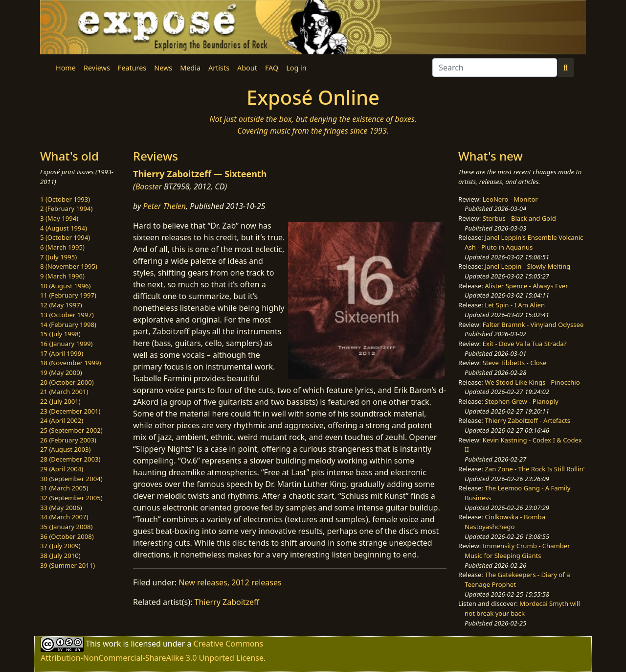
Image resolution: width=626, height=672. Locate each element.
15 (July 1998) (60, 334)
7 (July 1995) (58, 257)
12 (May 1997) (61, 305)
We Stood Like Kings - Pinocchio (532, 382)
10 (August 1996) (65, 286)
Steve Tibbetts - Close (515, 363)
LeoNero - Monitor (510, 199)
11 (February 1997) (68, 295)
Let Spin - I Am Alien (515, 305)
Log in (296, 68)
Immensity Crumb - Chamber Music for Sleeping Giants (517, 551)
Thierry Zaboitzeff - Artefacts (527, 420)
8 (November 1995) (69, 266)
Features (132, 68)
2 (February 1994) (66, 209)
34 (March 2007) (64, 517)
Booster (149, 186)
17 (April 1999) (62, 353)
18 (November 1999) (71, 363)
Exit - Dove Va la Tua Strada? (525, 344)
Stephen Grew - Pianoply (521, 401)
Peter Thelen (165, 206)
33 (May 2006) (61, 508)
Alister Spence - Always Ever (526, 286)
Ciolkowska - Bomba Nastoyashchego (505, 522)
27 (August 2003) (65, 449)
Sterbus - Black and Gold (519, 218)
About (247, 68)
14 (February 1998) (68, 324)
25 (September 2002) (71, 430)
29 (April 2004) (62, 469)
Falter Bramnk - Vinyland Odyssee (533, 324)
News (163, 68)
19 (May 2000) (61, 372)
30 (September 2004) (71, 479)
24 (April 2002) (62, 420)
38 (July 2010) (60, 556)
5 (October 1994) (65, 237)
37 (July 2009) (60, 546)
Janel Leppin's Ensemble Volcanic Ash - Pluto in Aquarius (524, 242)
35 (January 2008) (66, 527)
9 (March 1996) (62, 276)
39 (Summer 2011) (67, 565)
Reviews (97, 68)
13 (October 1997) (67, 315)
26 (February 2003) (68, 440)
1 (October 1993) (65, 199)
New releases (203, 582)
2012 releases (257, 582)
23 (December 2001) (70, 411)
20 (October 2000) (67, 382)
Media (190, 68)
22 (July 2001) (60, 401)
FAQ (272, 68)
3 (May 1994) (59, 218)
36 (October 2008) (67, 536)
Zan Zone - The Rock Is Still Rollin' (535, 469)
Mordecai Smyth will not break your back (522, 608)
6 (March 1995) (62, 247)
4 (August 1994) (64, 228)
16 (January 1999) (66, 344)
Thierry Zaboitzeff (227, 602)
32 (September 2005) (71, 498)
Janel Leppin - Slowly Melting (527, 266)
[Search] (495, 68)
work (112, 643)
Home (66, 68)
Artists (219, 68)
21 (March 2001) (64, 392)
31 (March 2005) (64, 488)
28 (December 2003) (70, 459)
